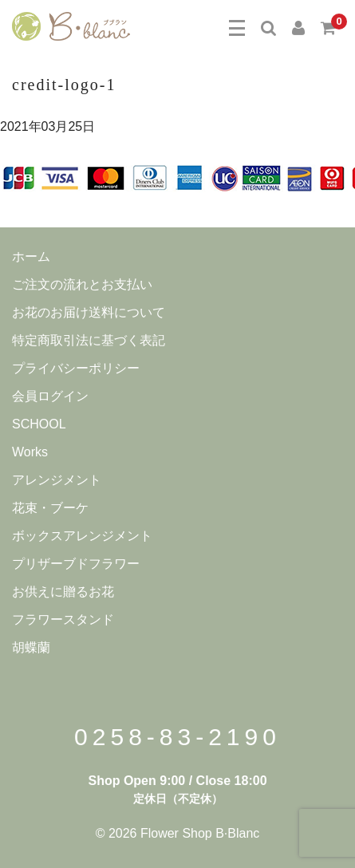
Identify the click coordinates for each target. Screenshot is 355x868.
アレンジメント (57, 480)
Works (30, 452)
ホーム (31, 256)
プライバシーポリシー (76, 368)
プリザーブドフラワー (76, 564)
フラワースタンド (63, 619)
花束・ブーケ (50, 508)
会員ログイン (50, 396)
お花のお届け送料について (89, 312)
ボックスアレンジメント (82, 536)
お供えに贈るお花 (63, 592)
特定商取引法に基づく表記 (89, 340)
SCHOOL (39, 424)
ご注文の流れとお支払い (82, 284)
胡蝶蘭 (31, 647)
